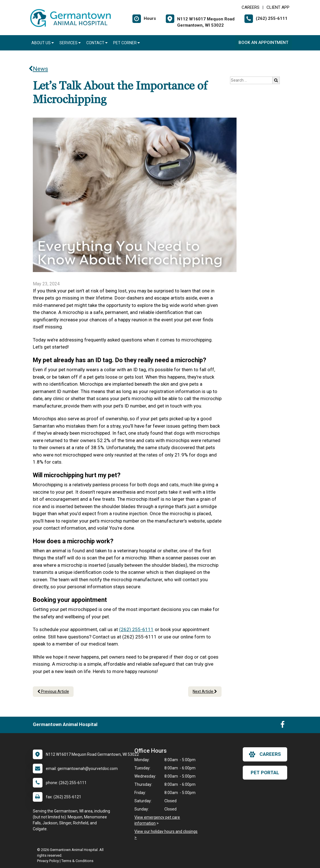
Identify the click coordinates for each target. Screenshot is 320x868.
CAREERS (251, 7)
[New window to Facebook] (283, 726)
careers (265, 754)
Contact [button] (97, 43)
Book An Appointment (263, 43)
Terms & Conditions (77, 861)
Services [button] (70, 43)
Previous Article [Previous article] (53, 691)
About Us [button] (43, 43)
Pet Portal (265, 773)
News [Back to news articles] (38, 69)
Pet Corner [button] (126, 43)
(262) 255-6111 (136, 629)
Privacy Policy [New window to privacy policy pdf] (48, 861)
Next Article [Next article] (205, 691)
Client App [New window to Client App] (278, 7)
